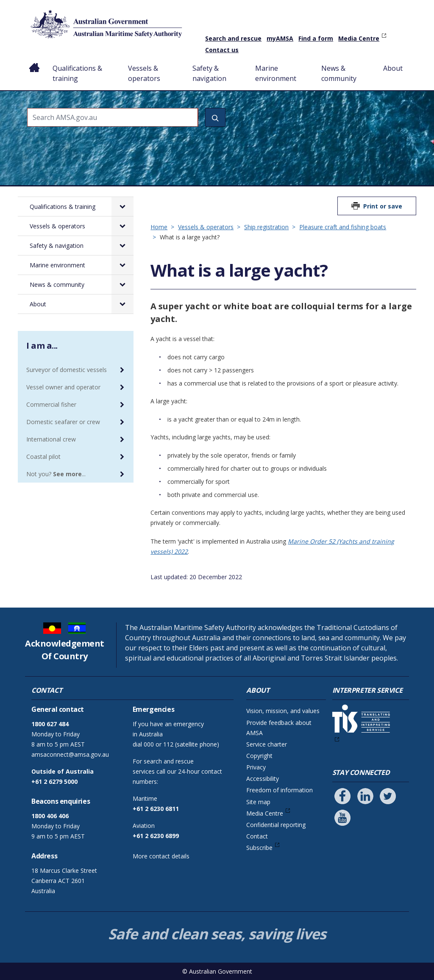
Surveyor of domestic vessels (67, 370)
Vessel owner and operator (63, 387)
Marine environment (276, 73)
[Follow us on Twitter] (388, 796)
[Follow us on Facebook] (342, 796)
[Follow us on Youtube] (342, 818)
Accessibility (263, 779)
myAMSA (280, 38)
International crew (51, 439)
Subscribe (259, 848)
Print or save (383, 206)
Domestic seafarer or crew (63, 422)
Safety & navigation (209, 73)
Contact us (222, 50)
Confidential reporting (276, 825)
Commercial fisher (51, 404)
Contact (257, 836)
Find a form (316, 38)
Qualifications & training (77, 73)
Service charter (267, 744)
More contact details (161, 856)
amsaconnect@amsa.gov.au (70, 754)
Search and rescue (233, 38)
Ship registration (266, 227)
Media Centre (359, 38)
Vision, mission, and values (283, 711)
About (393, 68)
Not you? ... (56, 474)
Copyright (259, 756)
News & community (339, 73)
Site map (258, 802)
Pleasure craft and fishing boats (343, 227)
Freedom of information (280, 790)
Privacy (256, 767)
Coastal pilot (43, 457)
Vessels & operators (144, 73)
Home (35, 61)
